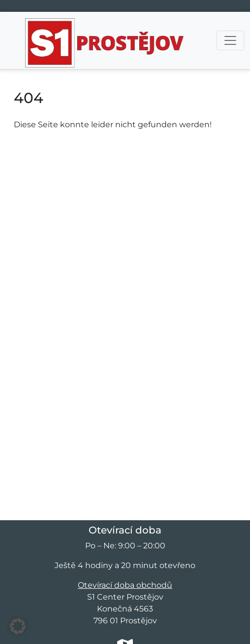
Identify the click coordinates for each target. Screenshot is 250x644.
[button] (18, 626)
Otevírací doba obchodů (125, 585)
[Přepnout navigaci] (230, 40)
